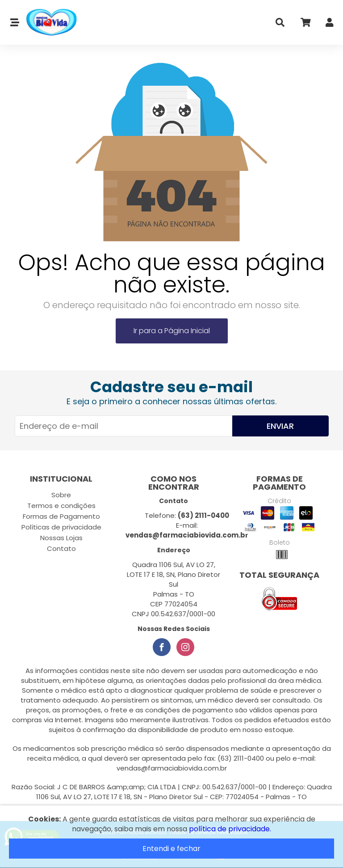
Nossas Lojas (61, 538)
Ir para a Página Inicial (172, 331)
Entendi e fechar (171, 849)
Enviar (280, 426)
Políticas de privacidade (61, 527)
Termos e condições (61, 506)
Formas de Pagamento (61, 516)
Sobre (61, 495)
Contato (61, 548)
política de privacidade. (230, 829)
